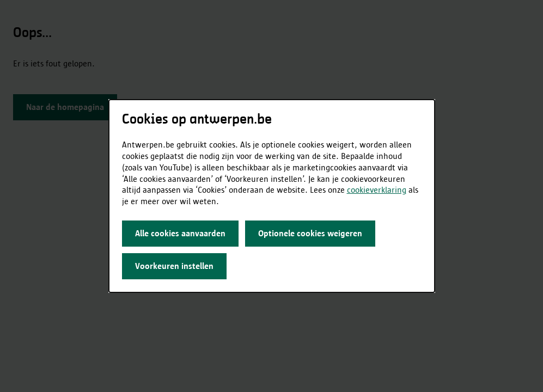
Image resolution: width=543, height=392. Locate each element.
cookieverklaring (377, 190)
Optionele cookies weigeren (310, 233)
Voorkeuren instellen (174, 266)
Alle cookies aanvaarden (180, 233)
